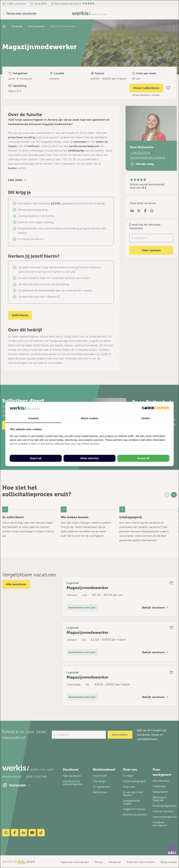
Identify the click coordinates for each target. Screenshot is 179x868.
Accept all (143, 458)
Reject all (36, 458)
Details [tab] (146, 418)
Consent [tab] (33, 418)
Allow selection (89, 458)
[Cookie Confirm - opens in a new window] (156, 408)
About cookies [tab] (89, 418)
